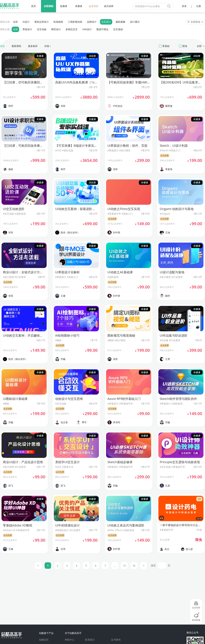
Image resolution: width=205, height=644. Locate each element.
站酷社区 (44, 640)
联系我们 (90, 640)
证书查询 (116, 640)
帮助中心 (70, 640)
